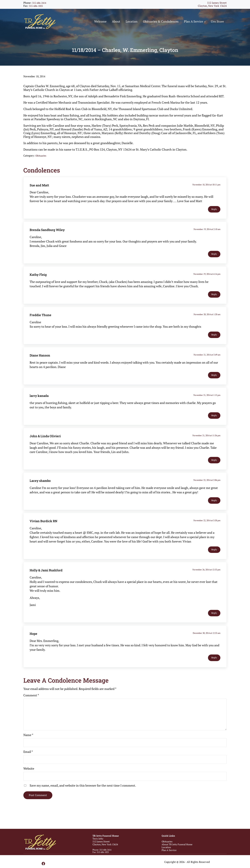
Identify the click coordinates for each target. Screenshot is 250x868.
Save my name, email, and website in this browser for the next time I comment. (83, 792)
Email (28, 759)
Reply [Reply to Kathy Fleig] (214, 301)
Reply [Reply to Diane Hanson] (214, 382)
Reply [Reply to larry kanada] (214, 422)
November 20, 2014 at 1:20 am (207, 321)
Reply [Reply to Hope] (214, 665)
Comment (31, 702)
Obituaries (42, 162)
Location (166, 847)
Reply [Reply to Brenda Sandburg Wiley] (214, 261)
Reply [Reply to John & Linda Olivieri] (214, 467)
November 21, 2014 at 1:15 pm (207, 402)
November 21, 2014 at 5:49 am (207, 361)
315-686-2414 (40, 3)
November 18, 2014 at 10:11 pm (206, 191)
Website (29, 775)
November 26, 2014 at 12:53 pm (206, 576)
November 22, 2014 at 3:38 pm (207, 527)
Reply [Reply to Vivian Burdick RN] (214, 556)
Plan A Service (169, 850)
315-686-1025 (37, 6)
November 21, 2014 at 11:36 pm (206, 442)
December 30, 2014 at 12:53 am (207, 640)
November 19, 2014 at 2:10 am (207, 236)
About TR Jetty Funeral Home (177, 844)
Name (28, 742)
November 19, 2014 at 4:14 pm (207, 281)
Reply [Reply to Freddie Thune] (214, 341)
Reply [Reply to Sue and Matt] (214, 216)
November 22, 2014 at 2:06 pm (207, 487)
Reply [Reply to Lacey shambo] (214, 507)
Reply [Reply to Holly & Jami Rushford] (214, 620)
